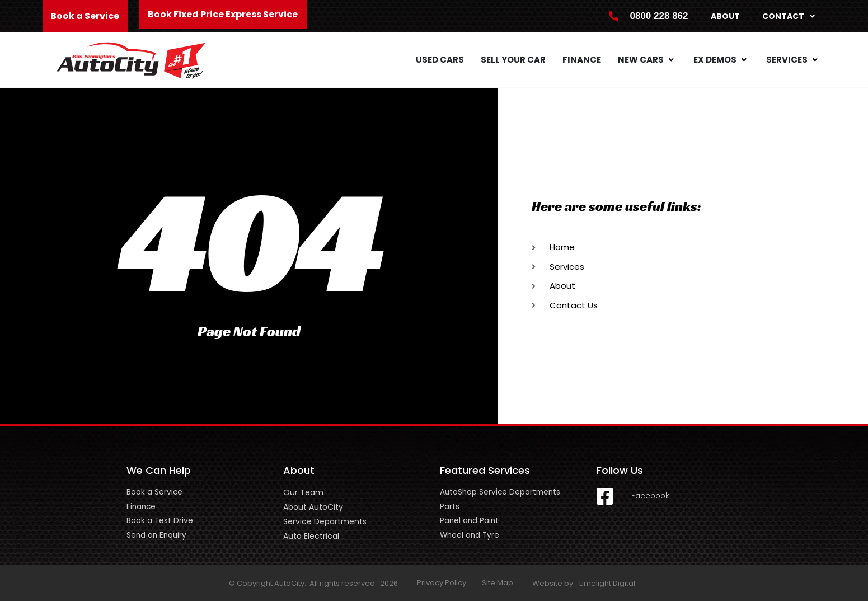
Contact (789, 16)
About (725, 16)
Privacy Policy (442, 583)
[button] (647, 60)
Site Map (498, 583)
